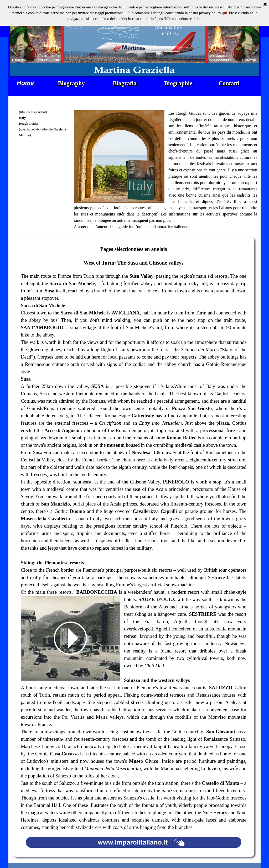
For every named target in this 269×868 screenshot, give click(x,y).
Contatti (229, 83)
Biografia (125, 83)
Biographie (178, 83)
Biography (71, 83)
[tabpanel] (45, 141)
